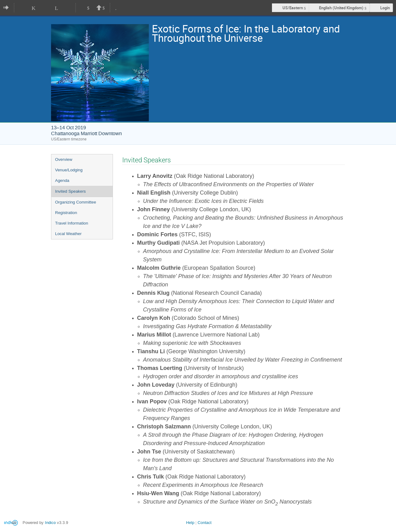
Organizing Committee (76, 202)
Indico (50, 523)
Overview (64, 159)
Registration (66, 213)
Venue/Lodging (69, 170)
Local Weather (68, 234)
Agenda (62, 180)
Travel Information (72, 223)
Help (190, 523)
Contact (205, 523)
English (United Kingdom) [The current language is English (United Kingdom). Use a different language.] (341, 8)
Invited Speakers (70, 191)
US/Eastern (293, 8)
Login (385, 8)
